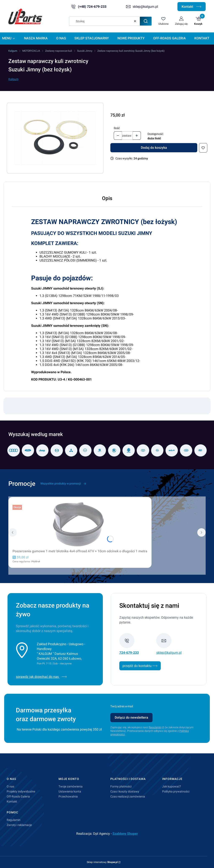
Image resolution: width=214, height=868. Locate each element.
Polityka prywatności (176, 791)
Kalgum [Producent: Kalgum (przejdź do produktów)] (13, 79)
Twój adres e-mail (122, 706)
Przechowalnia (68, 796)
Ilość (117, 128)
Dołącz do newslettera (131, 717)
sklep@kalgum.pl (145, 7)
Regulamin (155, 727)
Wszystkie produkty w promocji (63, 483)
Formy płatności (121, 786)
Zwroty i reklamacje (19, 825)
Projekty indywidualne (21, 791)
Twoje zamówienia (71, 786)
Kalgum (13, 51)
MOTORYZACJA (31, 51)
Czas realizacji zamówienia (128, 796)
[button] (146, 21)
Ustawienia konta (70, 791)
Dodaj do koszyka (154, 148)
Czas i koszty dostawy (125, 791)
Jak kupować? (172, 786)
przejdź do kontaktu (140, 666)
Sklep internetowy (102, 862)
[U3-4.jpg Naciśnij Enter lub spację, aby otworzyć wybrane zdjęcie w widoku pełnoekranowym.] (55, 138)
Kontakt (192, 7)
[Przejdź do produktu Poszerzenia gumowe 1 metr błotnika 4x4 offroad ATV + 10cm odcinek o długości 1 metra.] (80, 524)
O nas (10, 786)
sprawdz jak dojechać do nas (41, 677)
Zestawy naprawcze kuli (59, 51)
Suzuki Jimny (85, 51)
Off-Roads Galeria (18, 796)
